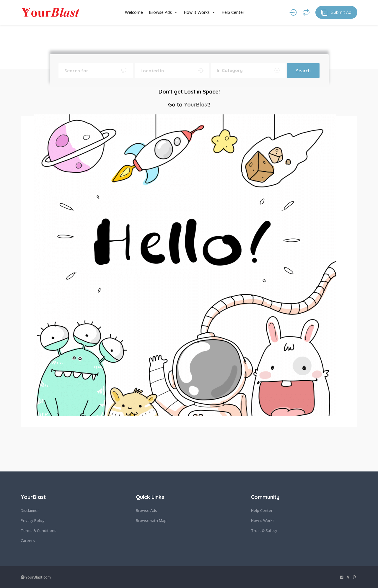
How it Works (200, 12)
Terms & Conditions (39, 530)
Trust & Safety (264, 530)
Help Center (233, 12)
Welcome (134, 12)
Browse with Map (151, 520)
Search (303, 71)
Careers (28, 540)
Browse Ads (163, 12)
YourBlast (197, 105)
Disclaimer (30, 510)
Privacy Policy (33, 520)
